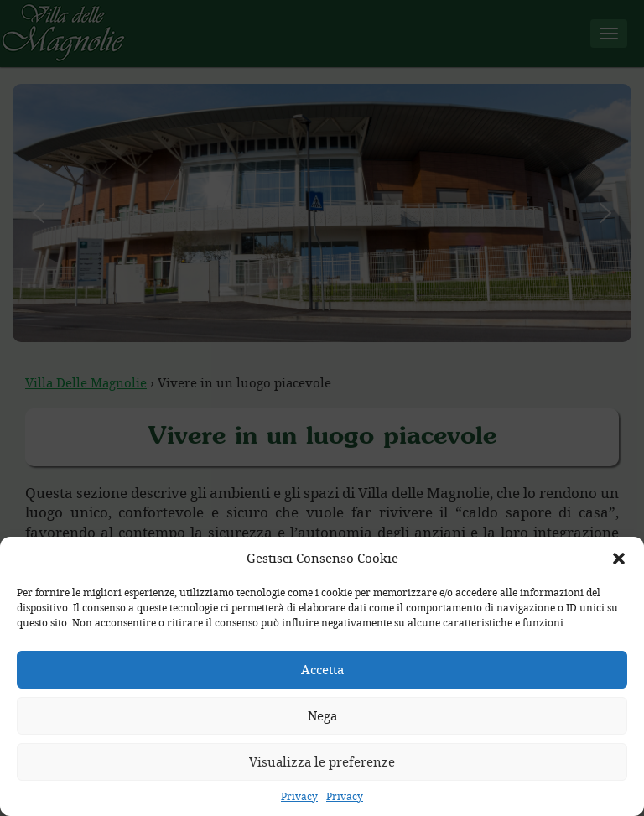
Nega (322, 715)
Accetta (322, 669)
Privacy (299, 796)
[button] (619, 559)
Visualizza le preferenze (322, 761)
